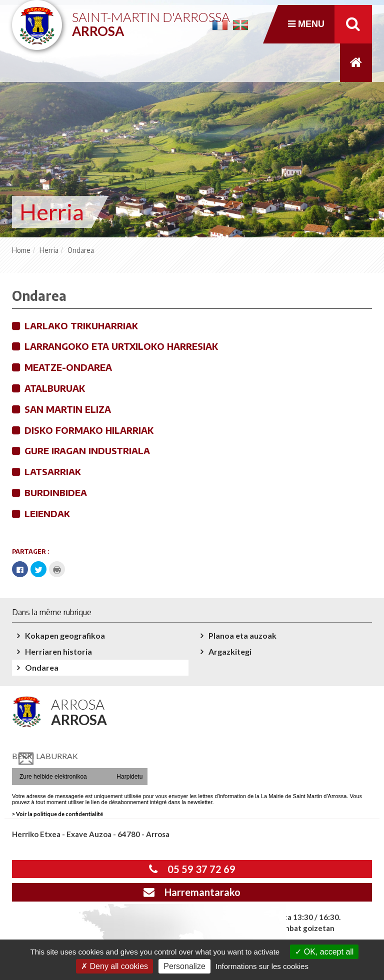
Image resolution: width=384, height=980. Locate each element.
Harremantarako (192, 892)
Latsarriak (53, 472)
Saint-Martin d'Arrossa (151, 20)
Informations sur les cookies (262, 966)
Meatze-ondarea (68, 367)
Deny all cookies (114, 966)
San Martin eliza (68, 409)
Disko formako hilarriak (89, 430)
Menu (306, 24)
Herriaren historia (58, 651)
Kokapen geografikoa (65, 635)
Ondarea (42, 667)
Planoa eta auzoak (242, 635)
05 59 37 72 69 (192, 869)
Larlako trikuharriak (81, 326)
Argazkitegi (230, 651)
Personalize (184, 966)
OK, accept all (324, 952)
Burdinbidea (56, 492)
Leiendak (47, 513)
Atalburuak (55, 388)
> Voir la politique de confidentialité (57, 814)
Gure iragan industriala (87, 451)
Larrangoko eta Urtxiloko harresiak (121, 346)
